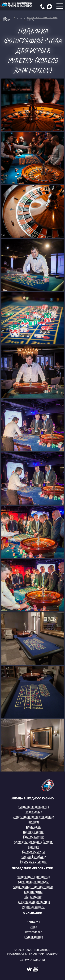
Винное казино (33, 832)
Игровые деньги (33, 907)
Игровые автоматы (33, 862)
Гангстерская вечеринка (33, 902)
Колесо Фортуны (33, 852)
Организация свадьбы (33, 882)
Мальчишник (33, 897)
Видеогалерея (33, 937)
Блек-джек (33, 827)
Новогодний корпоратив (33, 877)
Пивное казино (33, 837)
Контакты (33, 922)
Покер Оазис (33, 812)
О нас (33, 927)
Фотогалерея (33, 932)
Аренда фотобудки (33, 857)
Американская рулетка (33, 807)
